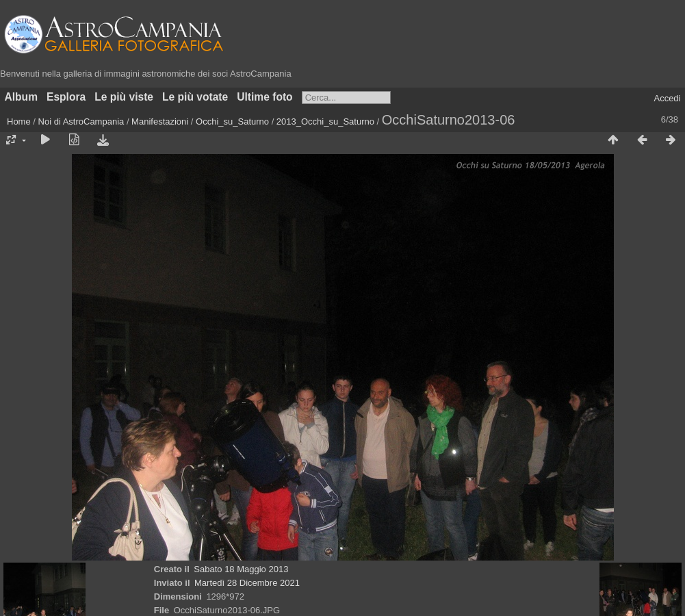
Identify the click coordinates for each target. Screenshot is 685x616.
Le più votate (195, 97)
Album (22, 97)
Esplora (66, 97)
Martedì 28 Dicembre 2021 (247, 583)
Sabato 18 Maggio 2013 (241, 569)
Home (19, 121)
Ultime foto (264, 97)
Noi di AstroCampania (81, 121)
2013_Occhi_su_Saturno (325, 121)
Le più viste (124, 97)
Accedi (667, 98)
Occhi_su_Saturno (232, 121)
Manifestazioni (160, 121)
